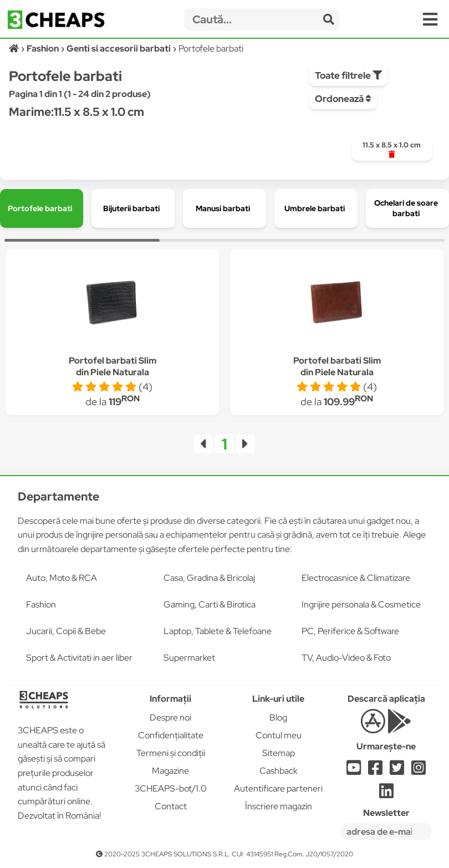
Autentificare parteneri (278, 788)
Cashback (279, 771)
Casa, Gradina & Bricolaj (209, 578)
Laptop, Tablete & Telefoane (218, 631)
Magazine (170, 771)
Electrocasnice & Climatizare (356, 578)
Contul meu (279, 735)
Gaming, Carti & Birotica (210, 604)
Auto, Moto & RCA (62, 578)
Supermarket (189, 658)
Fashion (41, 604)
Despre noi (170, 718)
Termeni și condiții (171, 753)
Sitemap (279, 753)
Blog (278, 718)
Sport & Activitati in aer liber (79, 658)
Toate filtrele (348, 75)
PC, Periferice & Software (350, 631)
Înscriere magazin (279, 806)
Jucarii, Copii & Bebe (66, 631)
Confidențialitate (171, 735)
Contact (171, 806)
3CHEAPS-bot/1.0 (171, 788)
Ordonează (343, 99)
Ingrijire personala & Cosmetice (361, 604)
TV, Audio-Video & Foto (346, 658)
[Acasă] (15, 48)
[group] (392, 150)
